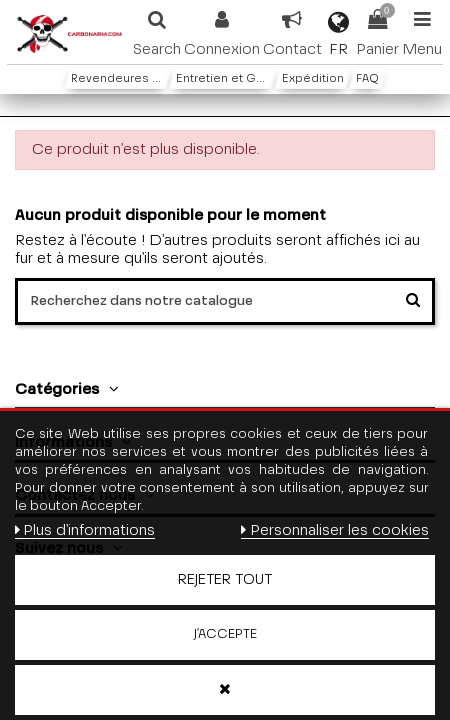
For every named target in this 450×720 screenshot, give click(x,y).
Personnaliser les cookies (334, 530)
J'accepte (225, 634)
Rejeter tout (225, 580)
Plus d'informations (85, 530)
